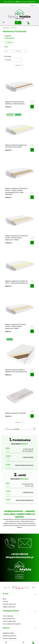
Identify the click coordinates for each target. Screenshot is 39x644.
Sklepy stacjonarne (9, 607)
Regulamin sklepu (9, 633)
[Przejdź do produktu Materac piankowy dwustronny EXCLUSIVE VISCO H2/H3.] (19, 128)
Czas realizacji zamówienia (12, 624)
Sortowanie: (8, 56)
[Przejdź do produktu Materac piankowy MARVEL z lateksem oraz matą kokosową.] (19, 353)
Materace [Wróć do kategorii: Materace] (9, 42)
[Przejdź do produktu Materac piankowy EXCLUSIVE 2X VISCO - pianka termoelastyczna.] (19, 264)
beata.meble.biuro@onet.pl (24, 465)
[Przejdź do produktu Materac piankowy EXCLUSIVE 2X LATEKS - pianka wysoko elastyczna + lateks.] (19, 219)
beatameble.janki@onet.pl (25, 500)
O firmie (5, 601)
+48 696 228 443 (28, 492)
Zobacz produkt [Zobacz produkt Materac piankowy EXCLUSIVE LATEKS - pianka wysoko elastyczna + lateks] (32, 331)
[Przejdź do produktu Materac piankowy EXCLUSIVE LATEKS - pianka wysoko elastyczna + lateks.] (19, 307)
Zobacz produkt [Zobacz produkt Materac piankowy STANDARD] (32, 416)
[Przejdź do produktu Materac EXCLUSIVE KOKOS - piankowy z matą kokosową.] (19, 85)
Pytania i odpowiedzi (10, 638)
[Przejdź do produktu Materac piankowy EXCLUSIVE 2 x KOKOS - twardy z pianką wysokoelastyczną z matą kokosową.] (19, 171)
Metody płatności (9, 619)
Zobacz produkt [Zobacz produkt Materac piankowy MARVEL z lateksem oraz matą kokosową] (32, 375)
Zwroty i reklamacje (9, 621)
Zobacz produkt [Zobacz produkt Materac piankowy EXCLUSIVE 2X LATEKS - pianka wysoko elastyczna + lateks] (32, 242)
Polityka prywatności (10, 636)
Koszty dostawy (8, 616)
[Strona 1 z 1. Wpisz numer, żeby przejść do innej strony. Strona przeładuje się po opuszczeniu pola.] (21, 65)
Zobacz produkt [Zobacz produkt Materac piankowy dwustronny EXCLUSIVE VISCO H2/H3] (32, 150)
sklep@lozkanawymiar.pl (19, 557)
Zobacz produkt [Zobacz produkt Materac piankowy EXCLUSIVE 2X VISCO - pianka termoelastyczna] (32, 286)
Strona (17, 65)
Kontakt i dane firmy (9, 604)
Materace (14, 28)
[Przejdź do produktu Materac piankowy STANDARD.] (19, 396)
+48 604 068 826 (28, 457)
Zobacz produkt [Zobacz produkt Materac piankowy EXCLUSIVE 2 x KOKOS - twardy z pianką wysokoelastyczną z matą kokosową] (32, 197)
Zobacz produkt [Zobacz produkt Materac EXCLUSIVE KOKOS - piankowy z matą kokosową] (32, 107)
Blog (4, 599)
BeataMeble (6, 28)
